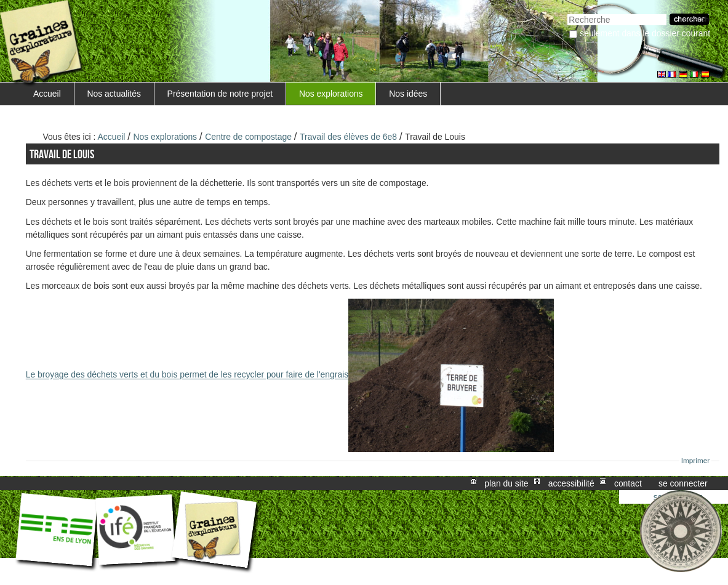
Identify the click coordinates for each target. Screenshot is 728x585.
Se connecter (683, 483)
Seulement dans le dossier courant (645, 33)
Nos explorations (331, 94)
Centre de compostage (248, 137)
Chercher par (567, 13)
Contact (628, 483)
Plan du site (506, 483)
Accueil (47, 94)
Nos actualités (114, 94)
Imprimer (696, 461)
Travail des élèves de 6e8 (348, 137)
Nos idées (408, 94)
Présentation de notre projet (220, 94)
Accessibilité (571, 483)
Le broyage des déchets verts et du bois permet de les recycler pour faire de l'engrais (290, 375)
